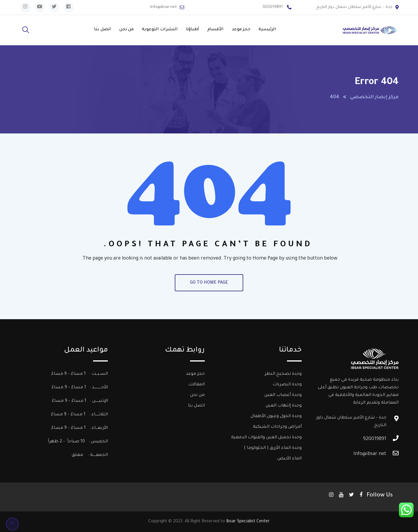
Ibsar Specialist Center (248, 522)
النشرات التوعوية (160, 30)
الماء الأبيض (289, 459)
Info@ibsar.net (164, 7)
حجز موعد (241, 30)
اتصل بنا (103, 30)
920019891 (273, 7)
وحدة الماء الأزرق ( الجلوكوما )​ (273, 448)
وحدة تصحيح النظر (283, 374)
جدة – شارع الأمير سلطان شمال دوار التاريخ (354, 7)
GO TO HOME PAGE (209, 283)
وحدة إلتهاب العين (284, 406)
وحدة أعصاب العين (283, 395)
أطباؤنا (193, 30)
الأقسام (215, 30)
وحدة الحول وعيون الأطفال (276, 416)
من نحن (126, 30)
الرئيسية (267, 30)
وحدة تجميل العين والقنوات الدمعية (266, 438)
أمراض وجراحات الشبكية (277, 427)
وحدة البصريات (287, 385)
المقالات (197, 385)
